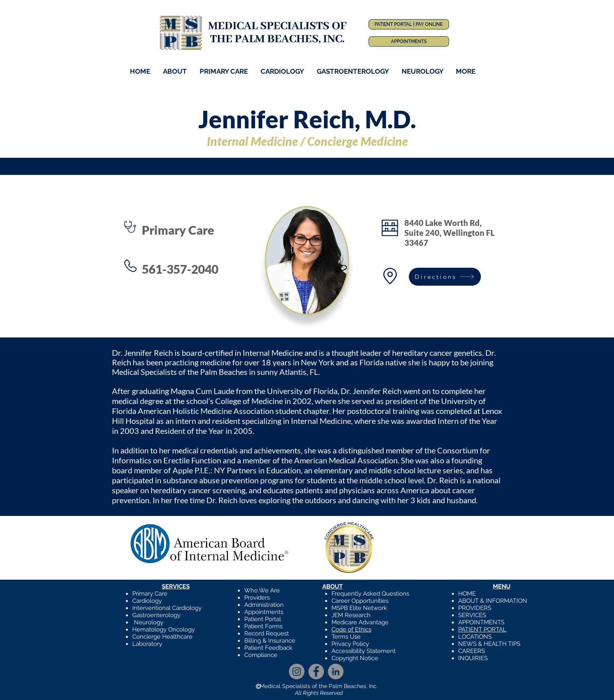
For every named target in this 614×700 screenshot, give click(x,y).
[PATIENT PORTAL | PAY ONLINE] (409, 24)
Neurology (149, 622)
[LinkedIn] (336, 672)
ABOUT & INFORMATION (493, 601)
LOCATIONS (475, 637)
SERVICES (472, 615)
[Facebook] (316, 672)
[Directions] (445, 277)
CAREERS (472, 651)
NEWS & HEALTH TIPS (489, 644)
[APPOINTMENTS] (409, 41)
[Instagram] (297, 672)
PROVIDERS (475, 608)
